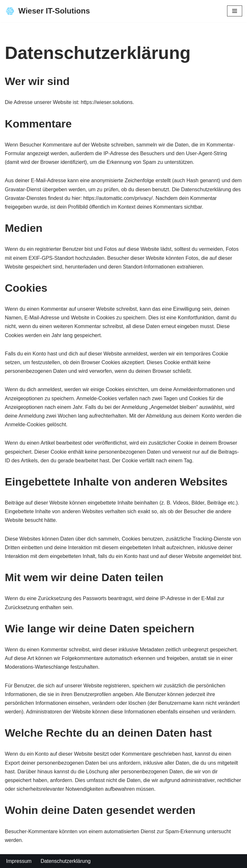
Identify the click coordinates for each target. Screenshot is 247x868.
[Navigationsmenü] (235, 11)
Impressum (19, 861)
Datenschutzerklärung (66, 861)
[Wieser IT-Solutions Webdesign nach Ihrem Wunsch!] (47, 11)
